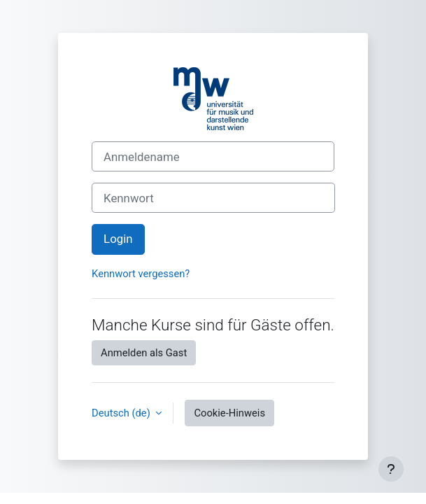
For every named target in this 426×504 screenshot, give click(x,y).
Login (118, 239)
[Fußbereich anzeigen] (391, 469)
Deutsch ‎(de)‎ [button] (122, 413)
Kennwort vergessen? (141, 274)
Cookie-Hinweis (229, 413)
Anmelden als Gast (144, 353)
